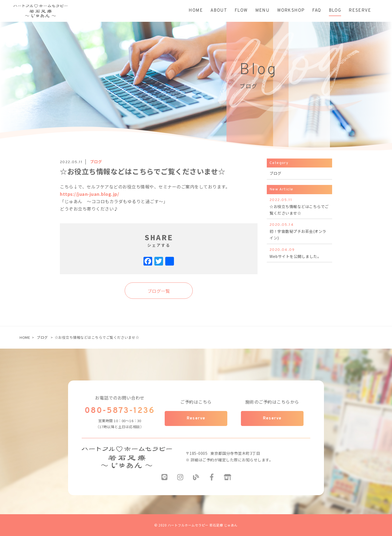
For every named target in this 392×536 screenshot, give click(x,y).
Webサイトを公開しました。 (299, 253)
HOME (25, 337)
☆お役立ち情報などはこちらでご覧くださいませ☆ (299, 206)
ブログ (42, 337)
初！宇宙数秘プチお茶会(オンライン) (299, 231)
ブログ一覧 (159, 291)
